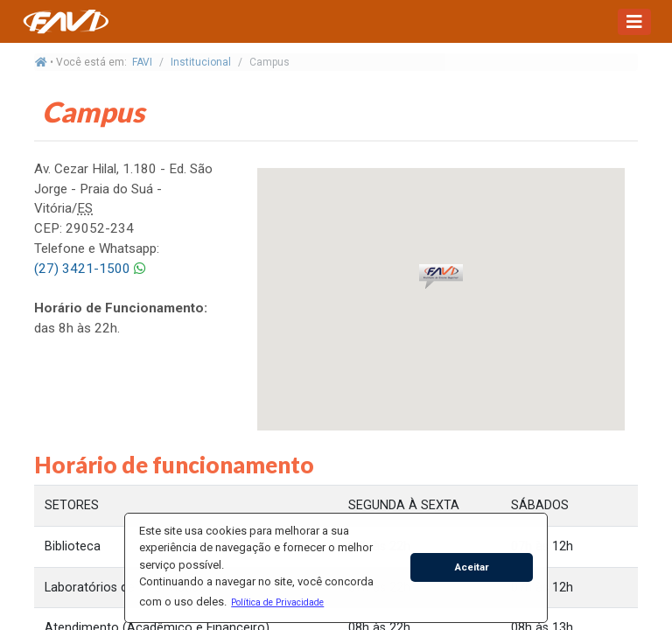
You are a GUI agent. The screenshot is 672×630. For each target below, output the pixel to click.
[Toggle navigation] (634, 22)
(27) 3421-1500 (82, 269)
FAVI (142, 62)
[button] (278, 602)
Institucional (201, 62)
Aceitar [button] (472, 567)
